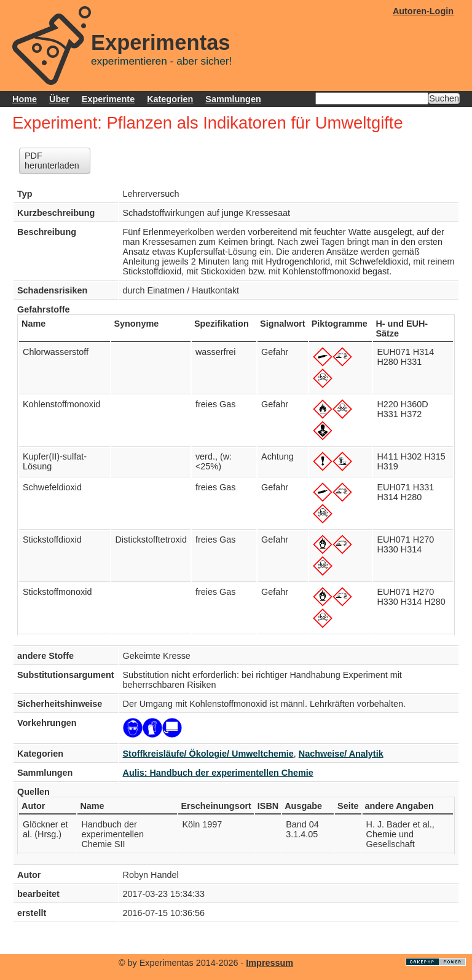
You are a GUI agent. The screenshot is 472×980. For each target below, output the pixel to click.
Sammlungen (233, 99)
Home (25, 99)
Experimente (108, 99)
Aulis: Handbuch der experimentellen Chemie (218, 773)
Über (59, 99)
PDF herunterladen (52, 161)
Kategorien (170, 99)
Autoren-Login (423, 11)
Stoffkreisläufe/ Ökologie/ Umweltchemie (208, 754)
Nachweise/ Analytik (341, 754)
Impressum (269, 963)
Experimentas (161, 42)
